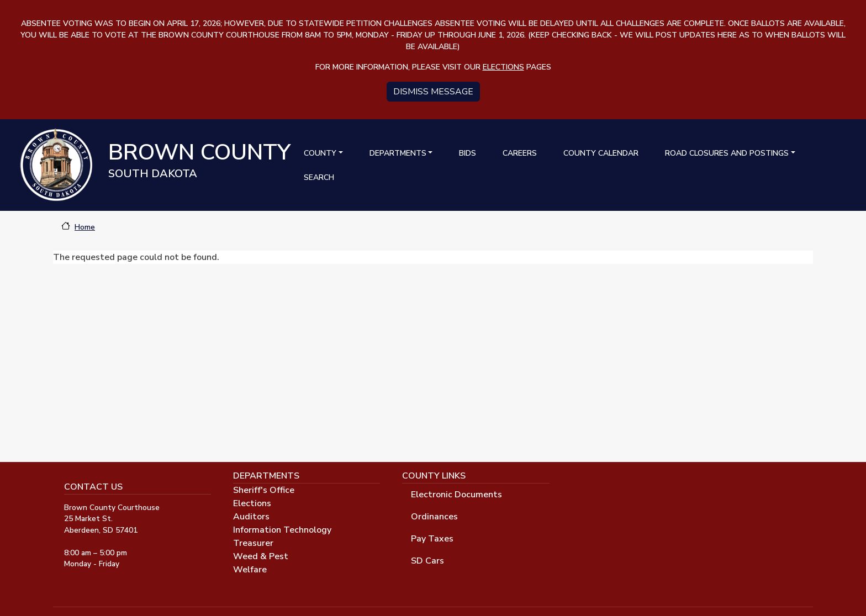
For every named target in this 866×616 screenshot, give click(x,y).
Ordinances (434, 517)
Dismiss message (433, 92)
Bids (468, 153)
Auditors (251, 517)
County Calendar (601, 153)
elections (503, 67)
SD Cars (427, 561)
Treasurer (253, 543)
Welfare (250, 570)
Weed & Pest (261, 556)
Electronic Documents (456, 495)
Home (85, 227)
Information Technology (282, 530)
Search (319, 177)
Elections (252, 503)
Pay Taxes (432, 539)
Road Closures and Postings (727, 153)
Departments (398, 153)
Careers (520, 153)
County (320, 153)
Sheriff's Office (264, 490)
